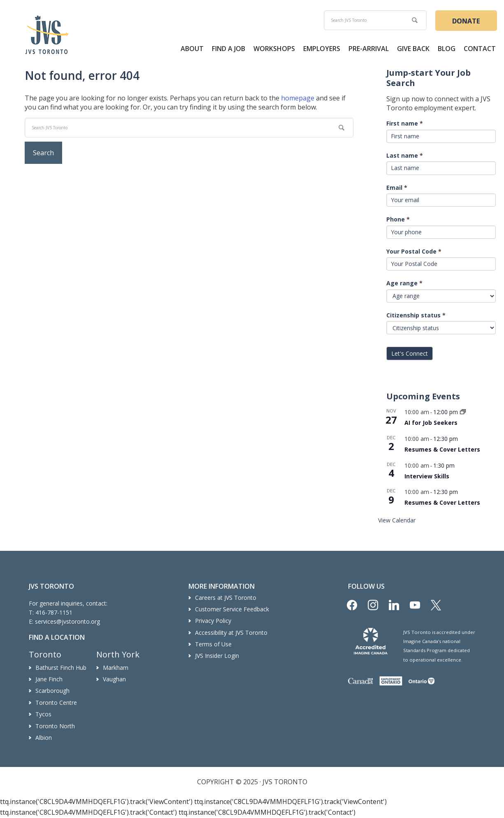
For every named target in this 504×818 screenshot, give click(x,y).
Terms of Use (213, 644)
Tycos (43, 714)
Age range (404, 283)
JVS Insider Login (217, 656)
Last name (405, 155)
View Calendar (397, 520)
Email (397, 188)
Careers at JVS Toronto (226, 598)
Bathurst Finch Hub (61, 668)
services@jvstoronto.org (67, 621)
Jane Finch (49, 679)
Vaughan (114, 679)
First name (405, 123)
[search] (375, 20)
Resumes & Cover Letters (442, 449)
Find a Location (57, 637)
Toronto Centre (56, 703)
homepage (298, 98)
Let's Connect (410, 353)
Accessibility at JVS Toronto (231, 633)
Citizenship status (416, 315)
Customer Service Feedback (232, 609)
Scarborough (52, 691)
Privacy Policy (213, 621)
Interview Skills (427, 476)
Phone (398, 219)
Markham (116, 668)
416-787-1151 (54, 612)
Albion (44, 738)
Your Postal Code (414, 251)
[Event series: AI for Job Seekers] (463, 412)
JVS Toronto (47, 35)
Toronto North (55, 726)
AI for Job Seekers (431, 423)
